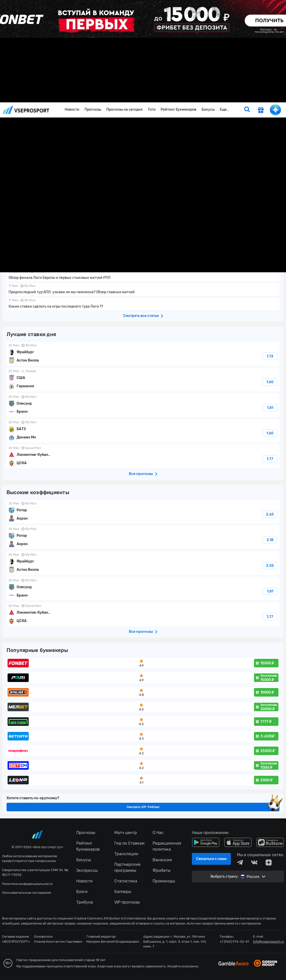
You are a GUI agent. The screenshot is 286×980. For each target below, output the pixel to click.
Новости (72, 110)
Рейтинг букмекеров (178, 110)
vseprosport (26, 110)
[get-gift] (261, 111)
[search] (247, 110)
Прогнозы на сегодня (124, 110)
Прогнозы (93, 110)
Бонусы (208, 110)
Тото (152, 110)
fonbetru (143, 490)
